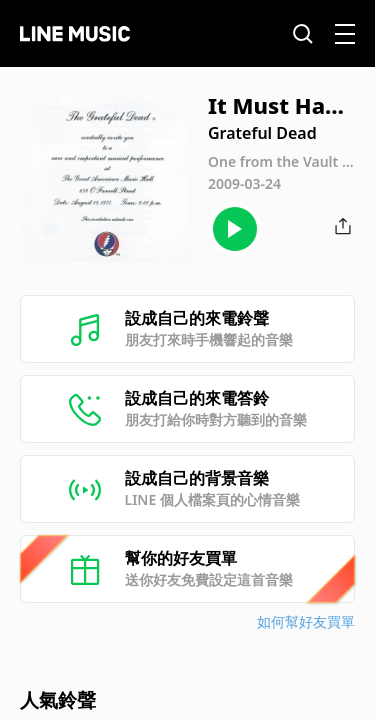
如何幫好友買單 (306, 621)
